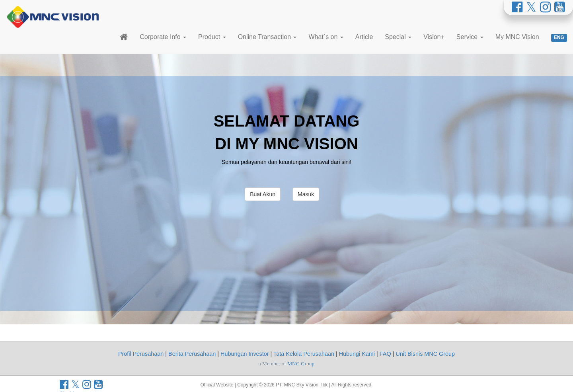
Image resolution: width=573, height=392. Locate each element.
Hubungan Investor (245, 354)
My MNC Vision (517, 37)
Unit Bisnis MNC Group (425, 354)
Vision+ (434, 37)
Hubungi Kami (357, 354)
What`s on (326, 37)
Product (212, 37)
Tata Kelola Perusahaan (304, 354)
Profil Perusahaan (141, 354)
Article (364, 37)
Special (398, 37)
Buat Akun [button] (263, 194)
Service (470, 37)
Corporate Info (163, 37)
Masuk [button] (306, 194)
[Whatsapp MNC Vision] (558, 369)
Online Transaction (267, 37)
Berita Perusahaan (192, 354)
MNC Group (301, 364)
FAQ (385, 354)
